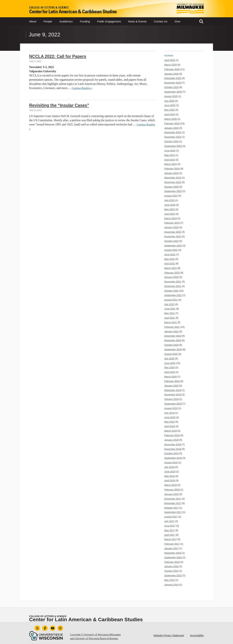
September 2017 (173, 512)
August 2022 (171, 250)
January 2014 (172, 585)
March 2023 (171, 218)
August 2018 (171, 462)
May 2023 (170, 209)
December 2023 (173, 178)
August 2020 (171, 354)
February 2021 (172, 327)
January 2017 (172, 548)
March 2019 (171, 431)
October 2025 (172, 87)
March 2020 (171, 377)
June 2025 (170, 105)
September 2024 (173, 146)
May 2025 (170, 110)
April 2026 (170, 60)
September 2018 (173, 458)
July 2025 (169, 101)
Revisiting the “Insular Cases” (59, 105)
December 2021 (173, 282)
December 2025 (173, 78)
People (48, 21)
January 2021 (172, 331)
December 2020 (173, 336)
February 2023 (172, 223)
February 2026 (172, 69)
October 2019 (172, 399)
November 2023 (173, 182)
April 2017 (170, 535)
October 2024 (172, 141)
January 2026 (172, 74)
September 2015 (173, 575)
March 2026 (171, 65)
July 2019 (169, 413)
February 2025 (172, 123)
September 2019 (173, 404)
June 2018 (170, 472)
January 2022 (172, 277)
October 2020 (172, 345)
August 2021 (171, 300)
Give (178, 21)
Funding (85, 21)
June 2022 (170, 254)
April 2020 (170, 372)
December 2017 (173, 499)
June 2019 (170, 417)
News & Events (137, 21)
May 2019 (170, 422)
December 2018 (173, 444)
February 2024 (172, 169)
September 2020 (173, 349)
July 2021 (169, 304)
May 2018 (170, 476)
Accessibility (197, 635)
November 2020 (173, 340)
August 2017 (171, 517)
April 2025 (170, 114)
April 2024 (170, 160)
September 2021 (173, 295)
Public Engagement (109, 21)
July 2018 (169, 467)
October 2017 (172, 508)
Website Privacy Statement (169, 635)
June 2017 (170, 526)
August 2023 (171, 196)
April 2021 (170, 318)
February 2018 (172, 490)
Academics (66, 21)
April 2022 (170, 264)
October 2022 (172, 241)
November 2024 (173, 137)
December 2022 (173, 232)
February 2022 (172, 273)
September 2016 (173, 557)
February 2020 (172, 381)
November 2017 (173, 503)
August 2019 (171, 408)
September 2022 (173, 246)
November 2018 (173, 449)
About (33, 21)
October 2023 (172, 187)
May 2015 (170, 580)
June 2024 (170, 151)
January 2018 (172, 494)
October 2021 (172, 291)
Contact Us (161, 21)
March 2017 (171, 539)
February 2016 (172, 562)
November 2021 (173, 286)
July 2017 (169, 521)
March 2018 (171, 485)
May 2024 (170, 155)
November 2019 (173, 395)
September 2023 (173, 191)
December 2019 (173, 390)
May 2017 (170, 530)
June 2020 (170, 363)
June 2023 (170, 205)
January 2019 (172, 440)
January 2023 (172, 227)
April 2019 (170, 426)
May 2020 (170, 367)
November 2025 (173, 83)
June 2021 (170, 309)
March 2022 (171, 268)
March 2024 (171, 164)
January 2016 (172, 566)
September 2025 (173, 92)
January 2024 (172, 173)
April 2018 (170, 480)
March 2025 (171, 119)
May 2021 (170, 313)
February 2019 (172, 435)
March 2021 (171, 322)
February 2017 (172, 544)
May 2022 (170, 259)
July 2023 (169, 200)
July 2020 (169, 359)
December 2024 (173, 132)
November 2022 (173, 236)
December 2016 (173, 553)
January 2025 (172, 128)
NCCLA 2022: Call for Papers (58, 56)
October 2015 (172, 571)
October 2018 (172, 453)
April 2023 (170, 214)
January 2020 (172, 386)
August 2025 (171, 96)
